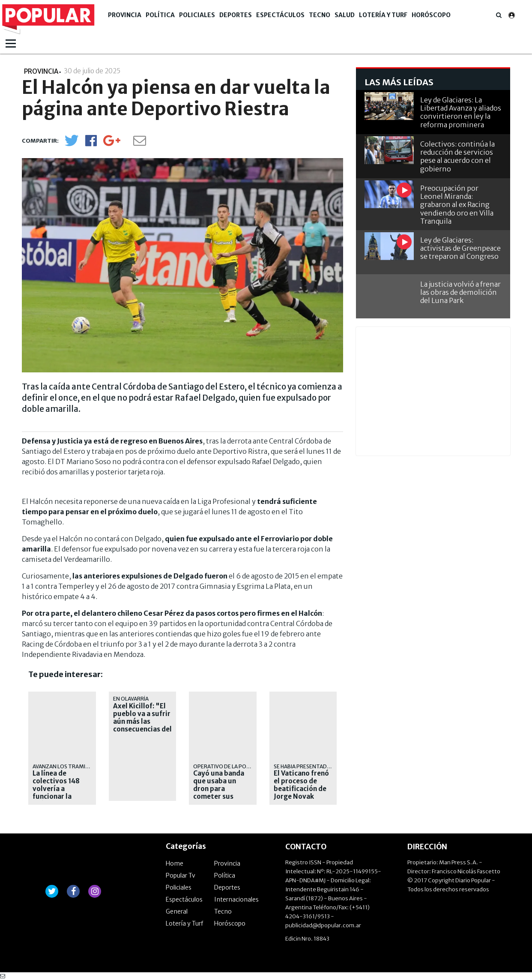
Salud (345, 15)
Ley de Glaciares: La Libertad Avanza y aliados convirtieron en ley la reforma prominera (461, 112)
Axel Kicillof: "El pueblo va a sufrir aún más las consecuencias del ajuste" (142, 722)
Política (160, 15)
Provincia (125, 15)
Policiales (197, 15)
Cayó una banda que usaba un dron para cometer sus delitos (219, 789)
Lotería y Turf (383, 15)
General (177, 911)
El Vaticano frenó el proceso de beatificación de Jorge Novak (301, 785)
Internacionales (236, 899)
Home (175, 863)
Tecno (320, 15)
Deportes (236, 15)
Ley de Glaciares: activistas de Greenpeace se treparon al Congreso (460, 248)
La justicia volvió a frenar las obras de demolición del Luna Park (460, 292)
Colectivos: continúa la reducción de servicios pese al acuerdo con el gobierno (457, 156)
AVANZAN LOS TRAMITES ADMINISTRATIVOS (88, 766)
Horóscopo (431, 15)
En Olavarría (131, 699)
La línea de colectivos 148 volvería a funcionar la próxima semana (59, 789)
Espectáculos (280, 15)
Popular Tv (181, 875)
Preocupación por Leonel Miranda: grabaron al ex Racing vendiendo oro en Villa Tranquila (457, 205)
